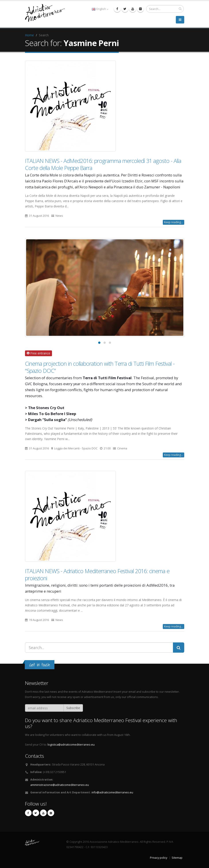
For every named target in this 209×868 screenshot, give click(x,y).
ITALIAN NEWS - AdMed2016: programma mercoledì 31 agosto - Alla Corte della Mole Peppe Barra (103, 164)
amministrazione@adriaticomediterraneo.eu (60, 785)
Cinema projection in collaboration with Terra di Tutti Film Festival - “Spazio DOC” (100, 367)
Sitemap (177, 858)
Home (29, 35)
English (100, 9)
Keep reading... (174, 222)
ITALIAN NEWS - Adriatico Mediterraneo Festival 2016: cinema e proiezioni (97, 574)
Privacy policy (159, 858)
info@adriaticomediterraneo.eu (112, 792)
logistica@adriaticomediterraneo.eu (71, 745)
